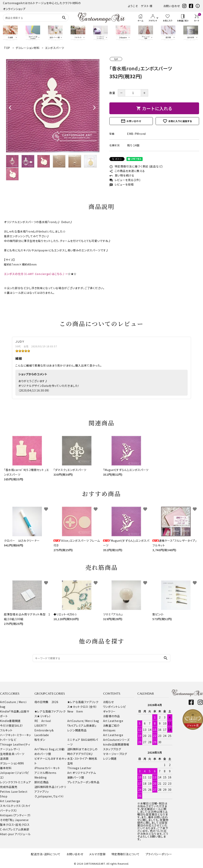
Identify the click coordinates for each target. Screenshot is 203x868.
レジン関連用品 (77, 730)
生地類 (4, 754)
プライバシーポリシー (159, 854)
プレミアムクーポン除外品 (83, 782)
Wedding (41, 777)
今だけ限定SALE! (11, 725)
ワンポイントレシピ (114, 707)
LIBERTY (41, 725)
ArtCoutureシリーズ (116, 740)
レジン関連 (110, 759)
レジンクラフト (9, 782)
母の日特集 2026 (46, 702)
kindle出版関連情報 (116, 744)
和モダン (40, 740)
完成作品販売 (9, 787)
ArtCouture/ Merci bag (83, 721)
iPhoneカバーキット (47, 768)
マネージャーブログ (115, 754)
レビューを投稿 (122, 184)
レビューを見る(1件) (125, 180)
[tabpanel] (53, 106)
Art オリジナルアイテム (82, 773)
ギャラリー (109, 711)
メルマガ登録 (97, 854)
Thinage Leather (79, 768)
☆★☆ (72, 274)
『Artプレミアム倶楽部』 (82, 725)
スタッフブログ (112, 749)
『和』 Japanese (18, 820)
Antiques (109, 730)
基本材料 (6, 768)
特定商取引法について (126, 854)
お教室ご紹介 (111, 725)
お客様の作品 (112, 716)
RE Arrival (43, 721)
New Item (75, 711)
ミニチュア (24, 782)
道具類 (4, 759)
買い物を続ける (122, 175)
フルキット (6, 730)
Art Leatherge (10, 801)
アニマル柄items (45, 773)
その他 (4, 820)
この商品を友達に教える (127, 171)
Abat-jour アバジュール (15, 834)
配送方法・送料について (46, 854)
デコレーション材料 (12, 763)
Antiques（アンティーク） (16, 815)
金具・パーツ (16, 754)
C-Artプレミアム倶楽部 (15, 829)
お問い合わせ (172, 6)
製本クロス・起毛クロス (15, 825)
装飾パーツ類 (76, 777)
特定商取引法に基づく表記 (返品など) (136, 166)
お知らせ (108, 702)
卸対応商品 (42, 782)
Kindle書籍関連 (10, 721)
